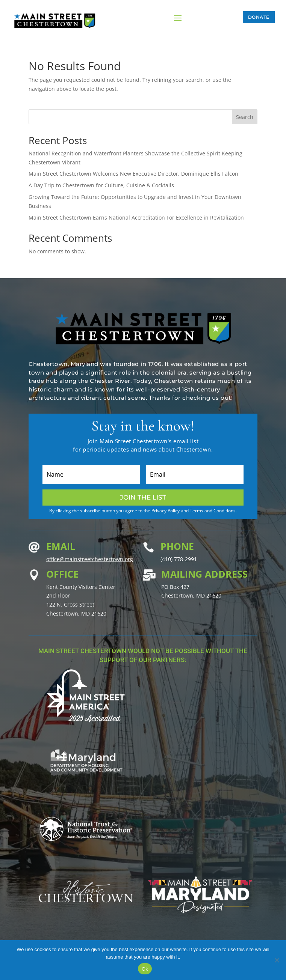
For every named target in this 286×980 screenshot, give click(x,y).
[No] (277, 960)
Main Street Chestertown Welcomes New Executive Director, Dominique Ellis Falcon (133, 174)
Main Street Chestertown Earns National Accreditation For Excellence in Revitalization (136, 218)
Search (245, 117)
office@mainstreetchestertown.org (90, 559)
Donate (259, 17)
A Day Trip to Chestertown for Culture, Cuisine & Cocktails (101, 185)
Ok (145, 969)
